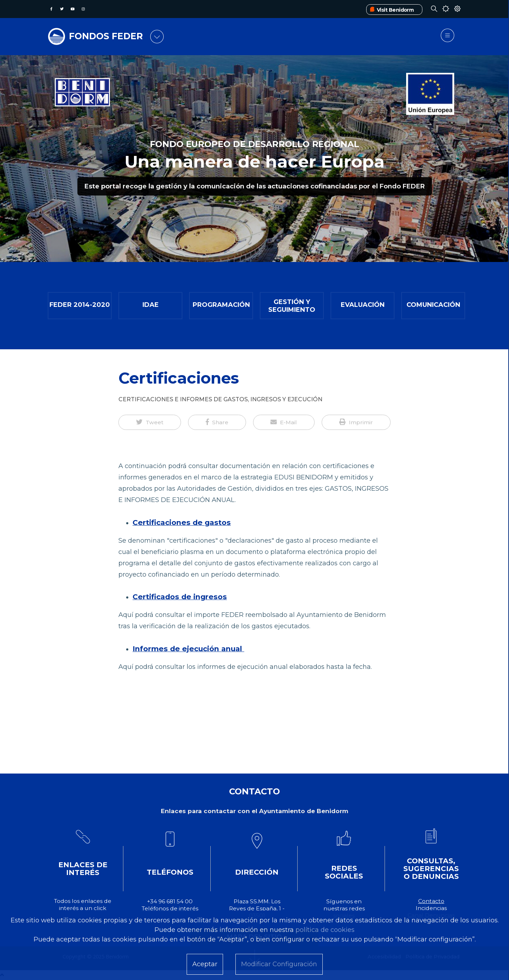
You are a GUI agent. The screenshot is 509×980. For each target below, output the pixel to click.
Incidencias (431, 908)
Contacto (431, 901)
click (100, 908)
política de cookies (325, 930)
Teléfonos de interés (170, 908)
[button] (150, 422)
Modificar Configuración (279, 964)
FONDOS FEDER (106, 36)
